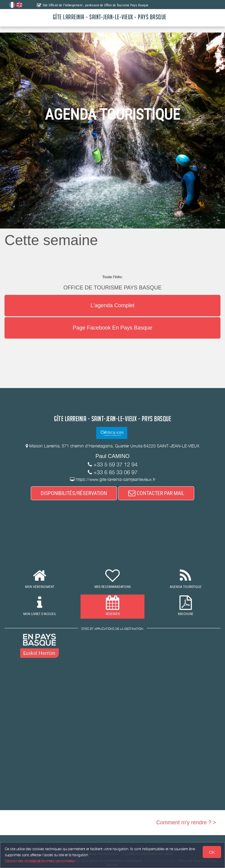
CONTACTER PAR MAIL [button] (156, 493)
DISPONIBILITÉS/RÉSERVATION (74, 493)
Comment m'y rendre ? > (186, 822)
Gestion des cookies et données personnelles (40, 861)
